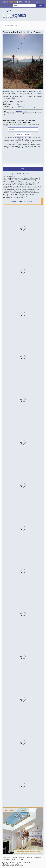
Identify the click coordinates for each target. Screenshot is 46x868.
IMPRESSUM (40, 866)
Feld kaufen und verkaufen (11, 847)
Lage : (5, 148)
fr (39, 2)
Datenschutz (32, 866)
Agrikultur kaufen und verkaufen (13, 848)
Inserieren (13, 2)
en (37, 2)
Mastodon (25, 866)
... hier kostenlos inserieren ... (22, 184)
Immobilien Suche (24, 861)
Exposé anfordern (23, 135)
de (33, 2)
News (28, 2)
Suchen (5, 2)
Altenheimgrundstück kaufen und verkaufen (16, 845)
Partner (21, 2)
